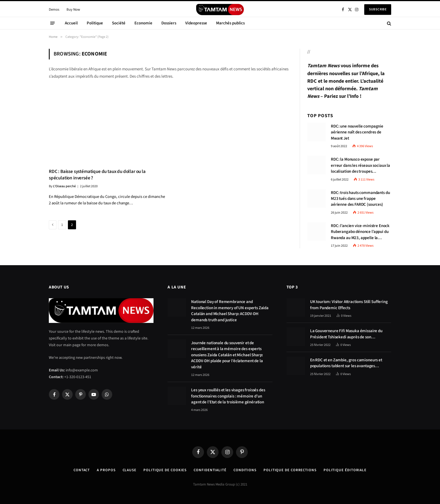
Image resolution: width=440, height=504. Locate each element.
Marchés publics (230, 23)
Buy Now (73, 10)
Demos (54, 10)
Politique (95, 23)
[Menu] (52, 23)
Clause (130, 470)
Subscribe (378, 9)
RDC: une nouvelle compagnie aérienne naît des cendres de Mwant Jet (357, 132)
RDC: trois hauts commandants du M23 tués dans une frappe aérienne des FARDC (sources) (360, 199)
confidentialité (210, 470)
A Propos (106, 470)
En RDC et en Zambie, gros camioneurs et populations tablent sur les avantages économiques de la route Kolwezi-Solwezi (347, 363)
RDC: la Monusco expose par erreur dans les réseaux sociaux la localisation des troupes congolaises (360, 165)
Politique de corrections (290, 470)
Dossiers (169, 23)
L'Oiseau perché (64, 186)
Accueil (71, 23)
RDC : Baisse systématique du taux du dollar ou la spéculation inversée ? (97, 175)
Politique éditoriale (345, 470)
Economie (143, 23)
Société (119, 23)
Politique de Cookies (165, 470)
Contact (82, 470)
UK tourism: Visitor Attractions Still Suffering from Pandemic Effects (349, 305)
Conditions (245, 470)
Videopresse (196, 23)
